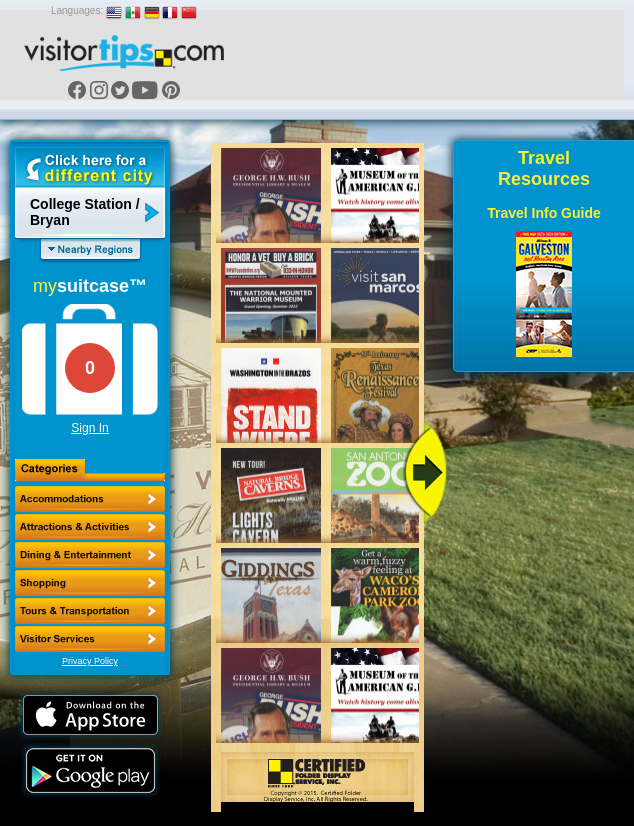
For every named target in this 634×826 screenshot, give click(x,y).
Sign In (89, 428)
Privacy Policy (90, 661)
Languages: (77, 10)
